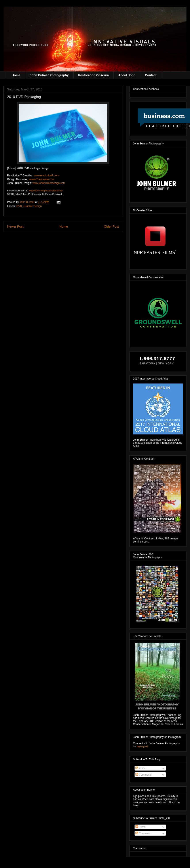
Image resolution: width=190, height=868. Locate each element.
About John (127, 75)
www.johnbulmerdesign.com (49, 183)
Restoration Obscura (93, 75)
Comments (143, 775)
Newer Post (15, 226)
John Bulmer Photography (49, 75)
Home (16, 75)
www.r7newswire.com (42, 179)
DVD (19, 206)
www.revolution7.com (46, 176)
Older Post (111, 226)
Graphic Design (33, 206)
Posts (140, 768)
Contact (151, 75)
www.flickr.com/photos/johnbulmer (46, 191)
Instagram (143, 746)
